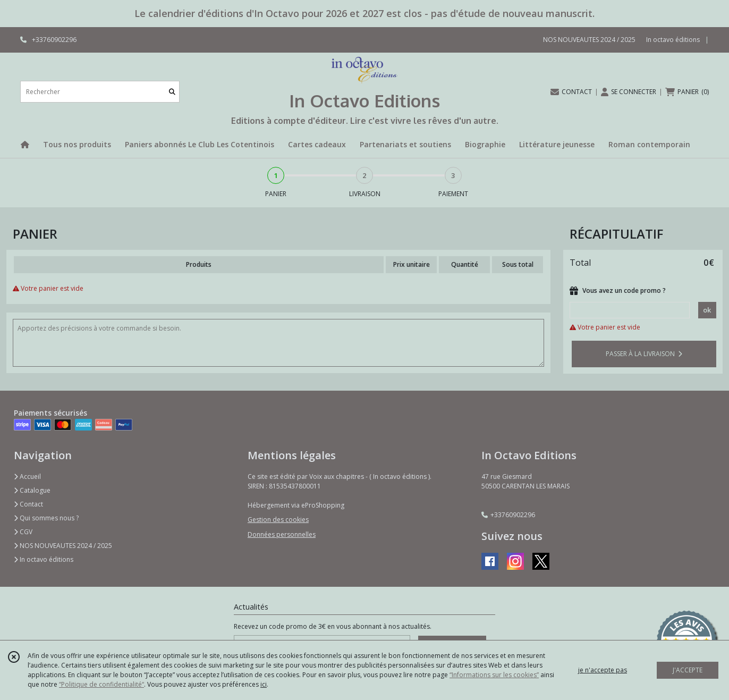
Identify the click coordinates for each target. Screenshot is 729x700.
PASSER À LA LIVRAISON (644, 354)
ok (707, 310)
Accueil (27, 476)
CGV (23, 532)
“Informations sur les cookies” (494, 675)
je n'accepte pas (603, 670)
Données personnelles (282, 534)
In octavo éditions (44, 559)
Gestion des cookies (278, 520)
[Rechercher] (172, 92)
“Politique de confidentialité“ (101, 684)
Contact (28, 504)
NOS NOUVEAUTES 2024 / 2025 (63, 546)
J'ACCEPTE (688, 670)
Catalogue (32, 490)
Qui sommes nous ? (46, 518)
